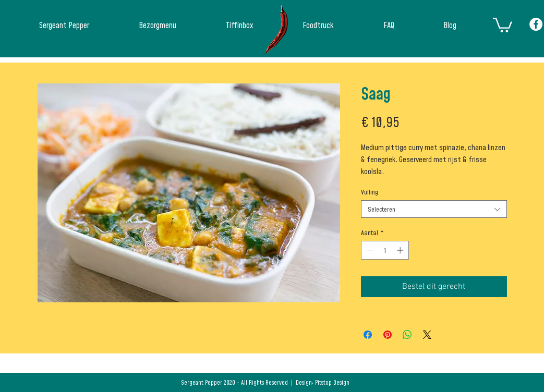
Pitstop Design (332, 382)
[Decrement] (369, 250)
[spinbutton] (385, 250)
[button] (503, 24)
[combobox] (434, 209)
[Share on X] (427, 335)
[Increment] (401, 250)
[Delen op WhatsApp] (407, 335)
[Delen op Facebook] (368, 335)
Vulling (370, 192)
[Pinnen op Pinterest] (388, 335)
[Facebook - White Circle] (536, 24)
